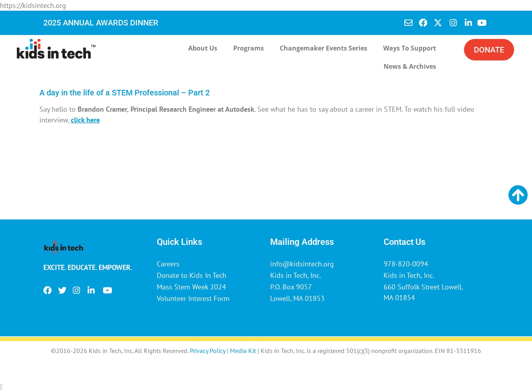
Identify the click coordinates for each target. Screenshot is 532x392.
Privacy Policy (208, 351)
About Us (203, 48)
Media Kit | (245, 351)
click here (85, 120)
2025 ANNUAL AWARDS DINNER (101, 23)
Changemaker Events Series (323, 48)
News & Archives (410, 66)
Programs (248, 48)
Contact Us (404, 242)
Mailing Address (302, 242)
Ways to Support (410, 48)
